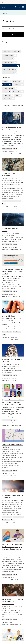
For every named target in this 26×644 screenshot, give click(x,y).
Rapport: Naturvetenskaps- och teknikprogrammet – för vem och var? (13, 271)
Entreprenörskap (6, 201)
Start (3, 13)
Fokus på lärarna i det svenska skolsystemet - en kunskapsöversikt (12, 602)
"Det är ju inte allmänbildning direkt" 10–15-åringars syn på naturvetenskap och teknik (12, 547)
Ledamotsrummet (7, 2)
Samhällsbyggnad (17, 332)
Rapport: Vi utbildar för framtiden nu (10, 174)
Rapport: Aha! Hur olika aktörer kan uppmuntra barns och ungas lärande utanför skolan (13, 402)
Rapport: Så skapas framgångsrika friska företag (12, 317)
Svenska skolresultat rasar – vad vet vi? (12, 360)
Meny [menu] (21, 7)
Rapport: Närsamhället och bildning (11, 230)
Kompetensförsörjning (7, 149)
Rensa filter (20, 42)
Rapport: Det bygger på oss (12, 127)
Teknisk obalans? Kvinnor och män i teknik (12, 446)
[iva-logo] (3, 7)
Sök (14, 7)
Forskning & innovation (7, 517)
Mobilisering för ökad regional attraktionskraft (12, 496)
